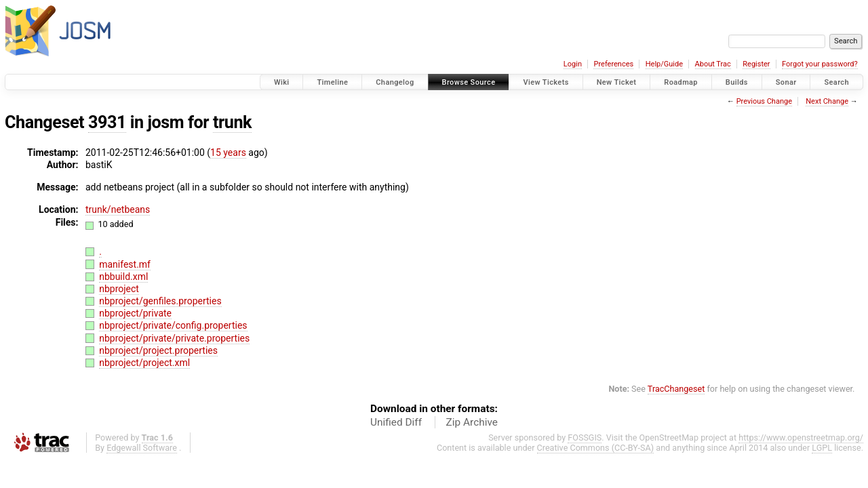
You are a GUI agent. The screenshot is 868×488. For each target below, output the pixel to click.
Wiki (282, 82)
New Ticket (617, 82)
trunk (232, 122)
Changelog (395, 82)
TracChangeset (676, 389)
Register (756, 64)
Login (573, 64)
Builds (737, 82)
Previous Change (764, 101)
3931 (107, 122)
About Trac (713, 64)
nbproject (119, 289)
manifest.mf (125, 264)
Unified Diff (396, 422)
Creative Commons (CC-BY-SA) (596, 448)
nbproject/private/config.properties (173, 325)
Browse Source (469, 82)
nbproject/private (135, 313)
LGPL (822, 448)
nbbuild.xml (123, 277)
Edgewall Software (142, 448)
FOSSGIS (585, 438)
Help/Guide (664, 64)
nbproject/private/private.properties (174, 338)
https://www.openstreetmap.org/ (801, 438)
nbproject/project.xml (144, 363)
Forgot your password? (820, 64)
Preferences (613, 64)
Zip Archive (472, 422)
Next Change (827, 101)
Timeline (332, 82)
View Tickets (546, 82)
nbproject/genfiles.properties (160, 301)
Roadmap (681, 82)
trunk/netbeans (118, 209)
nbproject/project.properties (158, 350)
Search (836, 82)
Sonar (786, 82)
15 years (228, 152)
